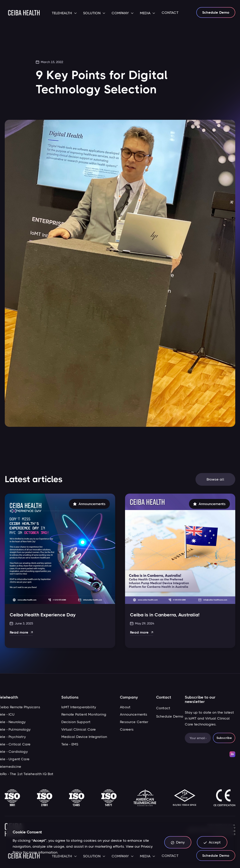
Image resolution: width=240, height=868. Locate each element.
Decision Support (76, 722)
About (125, 707)
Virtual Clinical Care (79, 729)
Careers (127, 729)
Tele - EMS (70, 744)
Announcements (134, 714)
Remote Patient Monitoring (84, 714)
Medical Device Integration (84, 737)
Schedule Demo (216, 12)
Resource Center (134, 722)
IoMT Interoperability (79, 707)
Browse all (215, 481)
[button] (64, 13)
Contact (163, 708)
